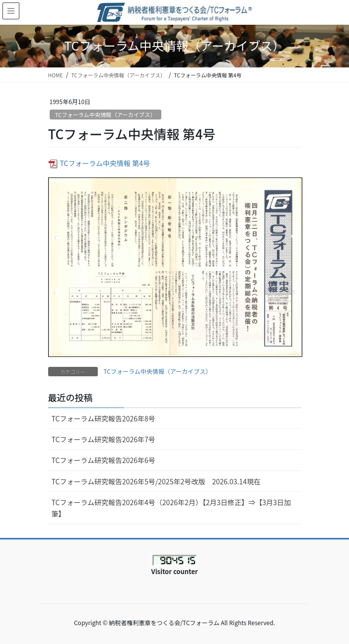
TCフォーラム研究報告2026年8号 (107, 418)
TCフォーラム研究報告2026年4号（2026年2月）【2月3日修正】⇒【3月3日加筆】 (171, 508)
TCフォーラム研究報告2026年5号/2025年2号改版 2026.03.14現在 (156, 481)
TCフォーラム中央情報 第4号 (105, 163)
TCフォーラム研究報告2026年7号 (104, 439)
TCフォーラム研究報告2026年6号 (104, 460)
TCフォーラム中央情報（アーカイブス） (105, 115)
